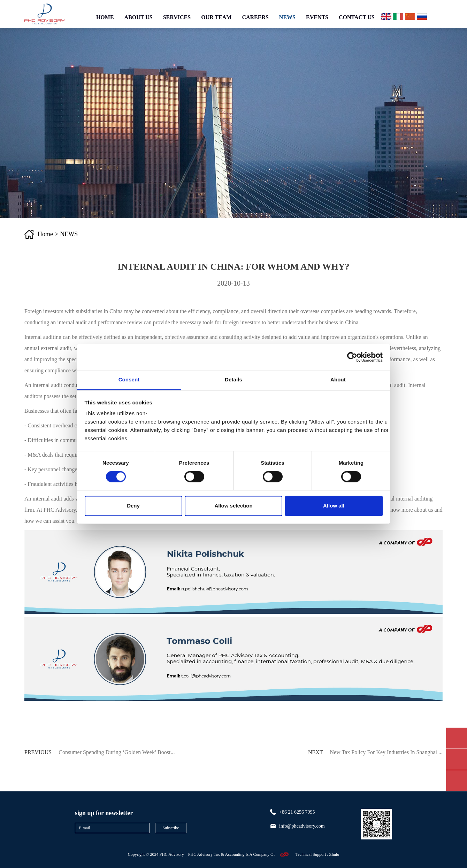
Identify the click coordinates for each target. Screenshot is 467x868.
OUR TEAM (216, 17)
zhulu (334, 854)
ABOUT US (139, 17)
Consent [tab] (129, 379)
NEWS (287, 17)
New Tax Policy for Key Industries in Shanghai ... (386, 752)
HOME (105, 17)
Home (45, 234)
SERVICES (177, 17)
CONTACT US (357, 17)
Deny (133, 506)
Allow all (334, 506)
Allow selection (233, 506)
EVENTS (317, 17)
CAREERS (255, 17)
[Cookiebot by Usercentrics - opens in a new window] (352, 357)
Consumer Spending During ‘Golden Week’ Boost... (117, 752)
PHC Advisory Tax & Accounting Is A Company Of (232, 854)
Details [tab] (233, 379)
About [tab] (338, 379)
